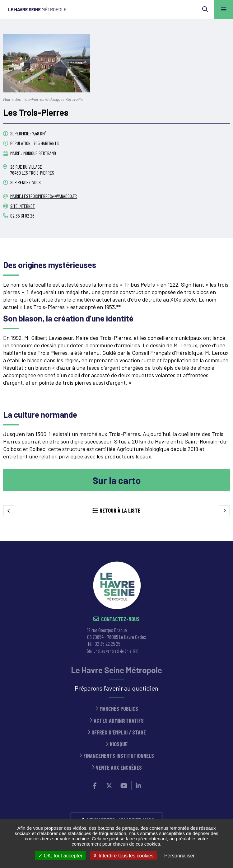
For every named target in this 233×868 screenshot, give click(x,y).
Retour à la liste (120, 510)
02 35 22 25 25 (107, 644)
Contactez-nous (120, 619)
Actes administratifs (119, 721)
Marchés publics (119, 709)
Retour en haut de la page (219, 541)
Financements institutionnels (119, 756)
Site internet (23, 206)
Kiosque (119, 744)
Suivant (224, 511)
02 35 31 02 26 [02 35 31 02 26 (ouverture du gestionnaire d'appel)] (22, 216)
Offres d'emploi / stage (119, 732)
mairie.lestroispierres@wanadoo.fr (44, 196)
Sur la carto (117, 480)
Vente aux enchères (119, 768)
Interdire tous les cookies (123, 856)
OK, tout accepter (60, 856)
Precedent (9, 511)
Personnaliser (179, 856)
